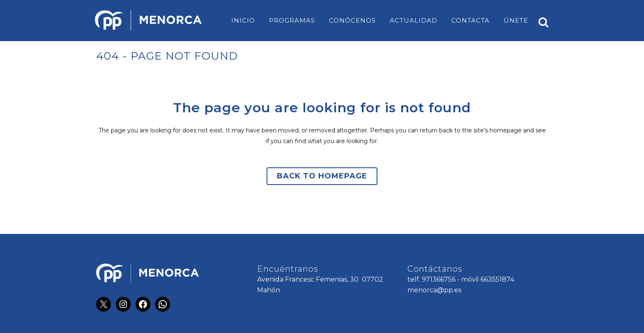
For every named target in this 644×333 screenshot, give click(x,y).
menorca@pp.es (434, 290)
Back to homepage (322, 176)
